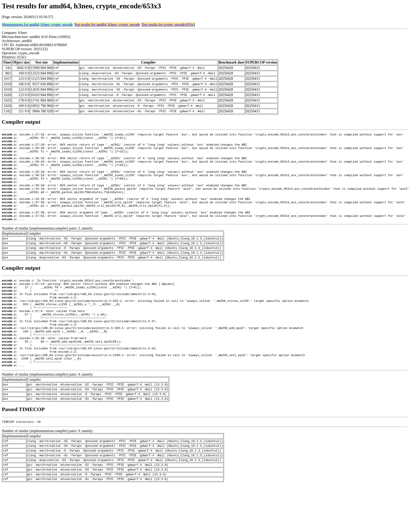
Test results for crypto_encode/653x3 (168, 25)
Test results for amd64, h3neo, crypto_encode (107, 25)
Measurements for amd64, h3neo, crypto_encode (37, 25)
